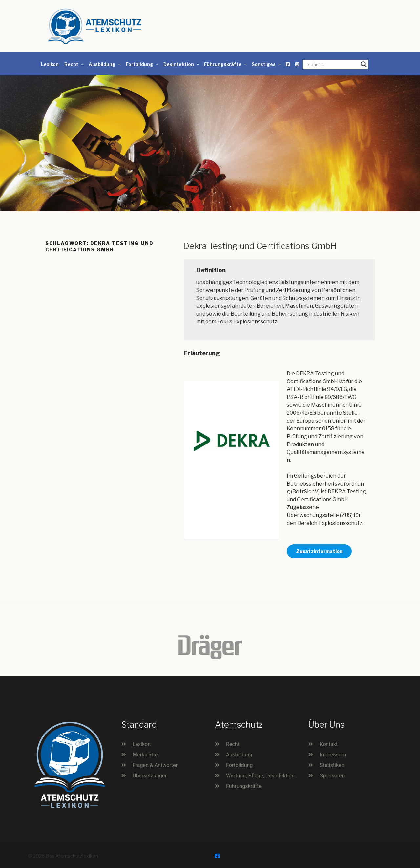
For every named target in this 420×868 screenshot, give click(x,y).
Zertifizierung (293, 290)
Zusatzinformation (319, 551)
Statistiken (332, 765)
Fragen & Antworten (156, 765)
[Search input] (332, 64)
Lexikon (50, 64)
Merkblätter (146, 755)
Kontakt (329, 744)
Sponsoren (332, 776)
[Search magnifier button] (364, 64)
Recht (74, 64)
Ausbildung (105, 64)
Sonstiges (267, 64)
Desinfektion (182, 64)
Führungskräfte (226, 64)
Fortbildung (143, 64)
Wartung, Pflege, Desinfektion (260, 776)
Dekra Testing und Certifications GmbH (260, 246)
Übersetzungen (150, 776)
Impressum (333, 755)
